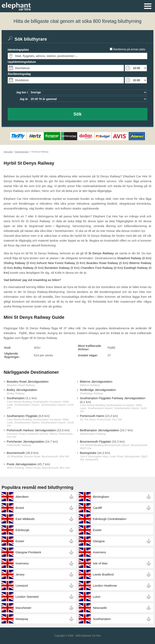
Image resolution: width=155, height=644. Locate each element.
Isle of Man (100, 563)
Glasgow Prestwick (28, 552)
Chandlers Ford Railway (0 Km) (102, 268)
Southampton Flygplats (22, 416)
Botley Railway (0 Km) (29, 268)
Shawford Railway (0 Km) (134, 258)
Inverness (99, 552)
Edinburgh (22, 530)
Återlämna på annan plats (129, 49)
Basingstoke (88, 453)
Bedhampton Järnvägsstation (99, 430)
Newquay (22, 619)
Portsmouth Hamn (92, 416)
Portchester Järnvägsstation (25, 441)
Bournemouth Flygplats (95, 441)
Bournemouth (16, 453)
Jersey (20, 574)
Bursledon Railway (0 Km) (62, 268)
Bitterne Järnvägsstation (96, 381)
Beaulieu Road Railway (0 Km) (107, 263)
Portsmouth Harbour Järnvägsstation (31, 430)
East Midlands (25, 519)
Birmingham (101, 497)
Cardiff (97, 508)
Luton (97, 597)
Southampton (16, 398)
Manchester (23, 608)
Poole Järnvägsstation (22, 464)
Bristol (20, 508)
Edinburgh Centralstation (109, 519)
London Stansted (27, 597)
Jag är (24, 99)
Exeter (97, 530)
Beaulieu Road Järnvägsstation (28, 381)
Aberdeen (22, 497)
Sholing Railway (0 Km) (20, 263)
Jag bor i (22, 92)
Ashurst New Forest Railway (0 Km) (61, 263)
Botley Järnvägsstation (22, 390)
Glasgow (99, 541)
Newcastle (100, 608)
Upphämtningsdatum (22, 62)
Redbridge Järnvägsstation (98, 390)
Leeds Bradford (103, 574)
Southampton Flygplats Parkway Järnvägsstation (113, 398)
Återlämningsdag (19, 74)
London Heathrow (105, 586)
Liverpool (22, 586)
